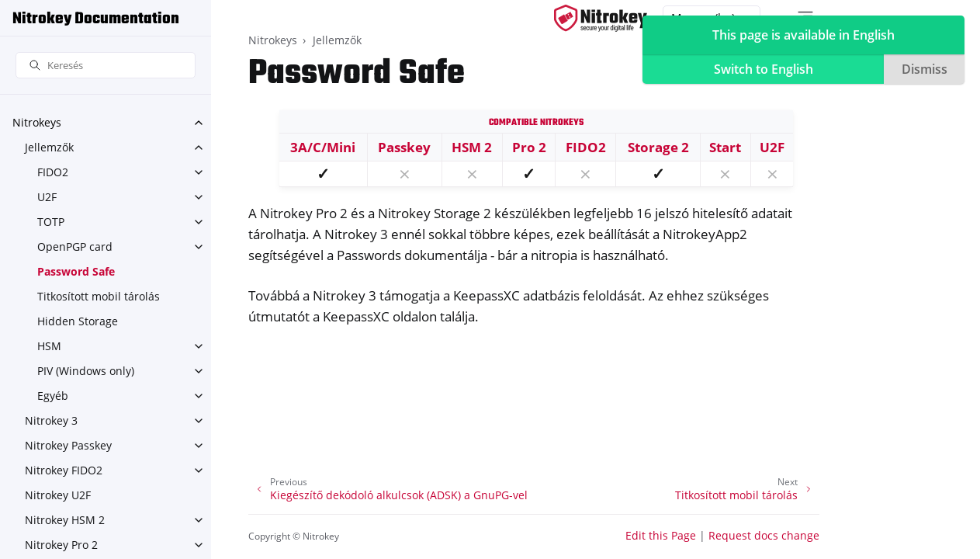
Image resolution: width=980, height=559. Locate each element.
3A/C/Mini (323, 147)
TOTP (51, 222)
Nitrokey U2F (58, 495)
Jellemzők (49, 147)
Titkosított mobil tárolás (99, 296)
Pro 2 (529, 147)
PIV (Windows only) (86, 371)
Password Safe (76, 271)
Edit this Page (661, 535)
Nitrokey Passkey (68, 445)
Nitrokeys (37, 122)
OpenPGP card (75, 247)
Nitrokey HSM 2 (65, 520)
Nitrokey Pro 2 (61, 545)
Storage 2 (658, 147)
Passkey (404, 147)
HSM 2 (472, 147)
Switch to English (764, 69)
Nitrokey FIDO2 (64, 470)
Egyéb (53, 396)
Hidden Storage (78, 321)
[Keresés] (106, 66)
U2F (47, 197)
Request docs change (764, 535)
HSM (49, 346)
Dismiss (925, 69)
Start (725, 147)
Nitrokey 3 (51, 420)
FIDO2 (53, 172)
